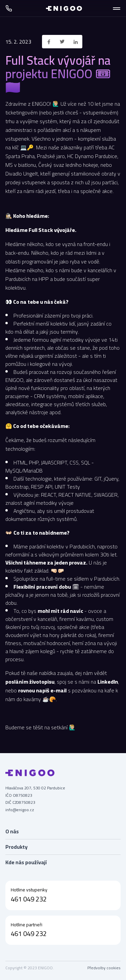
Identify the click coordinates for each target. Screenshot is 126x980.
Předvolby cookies (104, 968)
